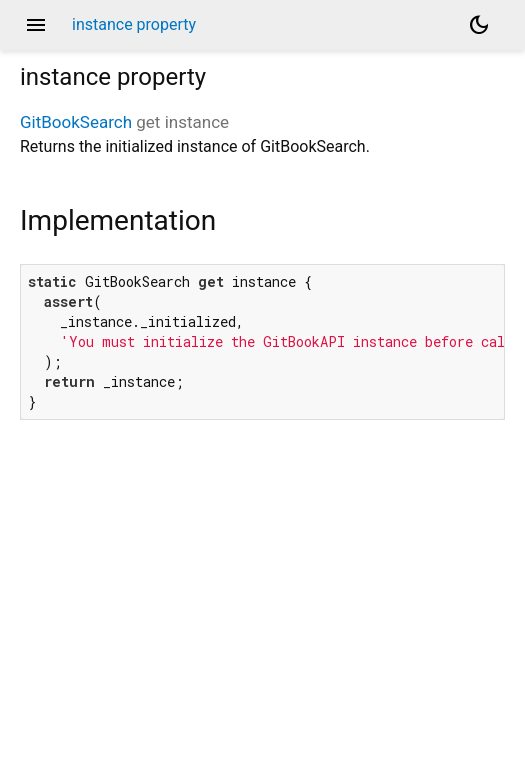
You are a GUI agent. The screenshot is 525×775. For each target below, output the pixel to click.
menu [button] (36, 25)
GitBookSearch (76, 122)
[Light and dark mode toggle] (479, 25)
